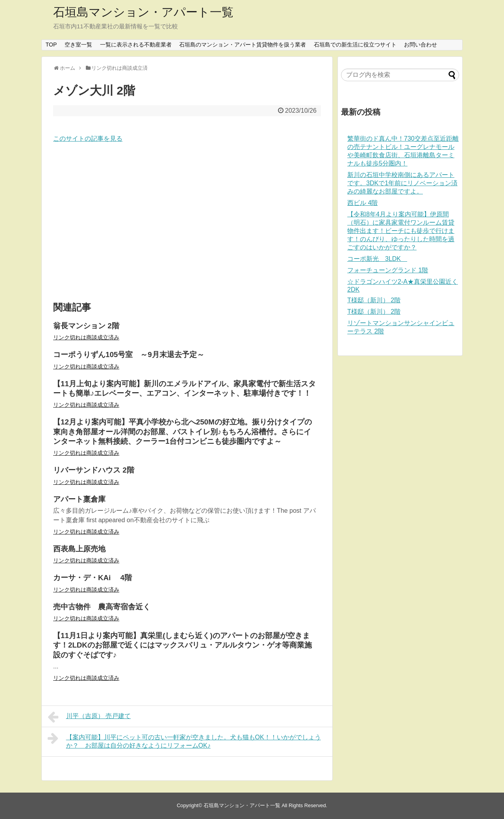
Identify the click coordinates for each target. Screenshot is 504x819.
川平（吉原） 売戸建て (89, 717)
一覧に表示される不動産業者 (136, 45)
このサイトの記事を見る (88, 139)
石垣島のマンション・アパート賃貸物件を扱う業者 (243, 45)
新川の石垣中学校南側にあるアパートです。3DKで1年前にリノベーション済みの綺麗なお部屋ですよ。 (402, 183)
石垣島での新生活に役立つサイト (355, 45)
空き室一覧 (78, 45)
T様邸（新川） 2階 (374, 300)
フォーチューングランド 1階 (388, 270)
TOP (51, 45)
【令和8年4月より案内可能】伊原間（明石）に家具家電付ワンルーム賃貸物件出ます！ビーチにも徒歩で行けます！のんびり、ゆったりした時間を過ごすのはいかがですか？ (401, 231)
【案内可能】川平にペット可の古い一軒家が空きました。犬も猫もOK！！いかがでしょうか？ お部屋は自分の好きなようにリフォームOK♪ (184, 740)
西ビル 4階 (362, 203)
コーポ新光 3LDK (377, 259)
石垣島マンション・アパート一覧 (143, 12)
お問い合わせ (421, 45)
